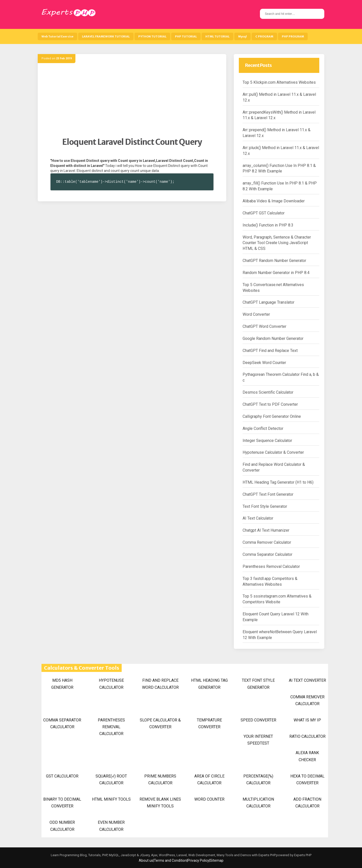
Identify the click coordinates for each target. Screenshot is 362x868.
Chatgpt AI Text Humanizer (266, 530)
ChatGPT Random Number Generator (274, 261)
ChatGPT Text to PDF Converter (270, 404)
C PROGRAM (264, 36)
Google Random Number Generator (273, 338)
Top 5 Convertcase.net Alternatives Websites (273, 288)
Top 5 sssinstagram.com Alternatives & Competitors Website (277, 599)
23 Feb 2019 (64, 58)
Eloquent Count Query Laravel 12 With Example (276, 617)
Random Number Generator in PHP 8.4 (276, 273)
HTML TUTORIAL (217, 36)
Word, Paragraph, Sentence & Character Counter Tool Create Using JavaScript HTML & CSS (277, 243)
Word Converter (256, 314)
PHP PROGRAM (293, 36)
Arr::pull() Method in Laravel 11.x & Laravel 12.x (279, 97)
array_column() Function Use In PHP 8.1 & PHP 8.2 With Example (279, 168)
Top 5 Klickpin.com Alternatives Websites (279, 82)
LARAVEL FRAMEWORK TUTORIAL (106, 36)
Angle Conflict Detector (263, 428)
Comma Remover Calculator (267, 542)
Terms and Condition (170, 860)
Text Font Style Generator (265, 506)
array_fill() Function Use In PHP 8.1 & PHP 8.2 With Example (280, 186)
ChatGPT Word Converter (264, 326)
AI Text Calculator (258, 518)
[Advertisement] (132, 102)
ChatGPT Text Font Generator (268, 494)
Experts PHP (302, 855)
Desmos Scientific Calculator (268, 392)
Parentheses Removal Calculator (271, 566)
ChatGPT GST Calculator (264, 213)
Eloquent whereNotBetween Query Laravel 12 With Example (280, 635)
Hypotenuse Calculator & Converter (273, 452)
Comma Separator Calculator (267, 554)
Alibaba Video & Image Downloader (274, 201)
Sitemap (217, 860)
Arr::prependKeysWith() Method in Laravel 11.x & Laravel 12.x (279, 115)
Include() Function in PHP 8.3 (268, 225)
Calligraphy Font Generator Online (272, 416)
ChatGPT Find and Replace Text (270, 351)
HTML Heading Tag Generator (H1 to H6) (278, 482)
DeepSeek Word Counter (264, 363)
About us (146, 860)
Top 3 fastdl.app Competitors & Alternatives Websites (270, 581)
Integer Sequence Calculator (267, 441)
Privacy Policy (198, 860)
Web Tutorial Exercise (57, 36)
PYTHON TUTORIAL (152, 36)
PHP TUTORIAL (186, 36)
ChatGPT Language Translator (268, 302)
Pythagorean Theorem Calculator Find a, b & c (281, 377)
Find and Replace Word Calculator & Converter (274, 467)
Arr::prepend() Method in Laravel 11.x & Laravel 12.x (277, 133)
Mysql (242, 36)
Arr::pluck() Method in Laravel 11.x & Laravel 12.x (281, 151)
